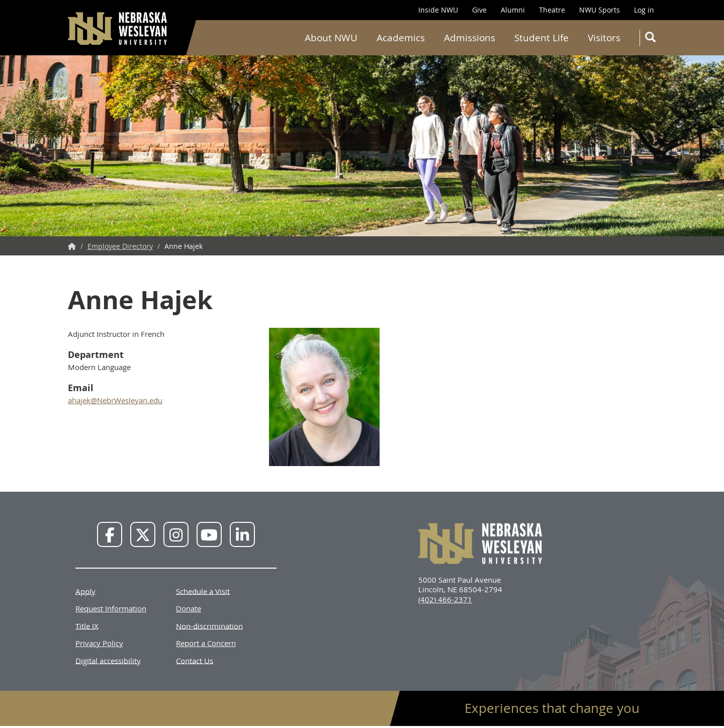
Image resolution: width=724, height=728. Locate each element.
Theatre (552, 10)
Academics (401, 38)
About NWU (331, 38)
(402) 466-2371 (445, 599)
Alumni (513, 10)
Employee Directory (120, 246)
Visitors (604, 38)
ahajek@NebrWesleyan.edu (115, 400)
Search (652, 39)
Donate (189, 608)
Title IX (87, 625)
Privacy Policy (99, 643)
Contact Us (195, 660)
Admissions (470, 38)
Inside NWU (438, 10)
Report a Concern (206, 643)
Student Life (541, 38)
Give (479, 10)
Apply (85, 591)
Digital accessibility (108, 660)
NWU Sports (600, 10)
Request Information (111, 608)
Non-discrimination (209, 625)
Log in (644, 10)
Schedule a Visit (203, 591)
